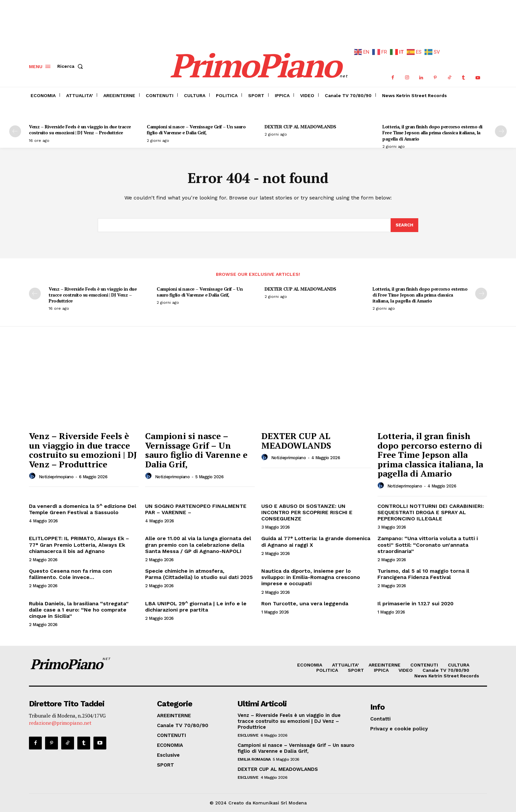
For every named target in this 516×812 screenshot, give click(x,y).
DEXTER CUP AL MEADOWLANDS (300, 127)
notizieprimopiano (56, 477)
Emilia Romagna (254, 759)
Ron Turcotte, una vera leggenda (305, 603)
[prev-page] (15, 131)
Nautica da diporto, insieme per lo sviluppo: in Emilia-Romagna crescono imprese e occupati (311, 577)
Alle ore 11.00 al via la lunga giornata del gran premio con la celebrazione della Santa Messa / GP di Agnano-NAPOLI (198, 545)
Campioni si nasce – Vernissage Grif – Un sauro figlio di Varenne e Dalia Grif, (196, 130)
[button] (71, 66)
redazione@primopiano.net (60, 723)
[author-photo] (33, 476)
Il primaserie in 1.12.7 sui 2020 (415, 603)
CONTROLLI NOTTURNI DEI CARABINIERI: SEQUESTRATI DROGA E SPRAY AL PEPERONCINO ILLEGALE (431, 512)
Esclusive (248, 735)
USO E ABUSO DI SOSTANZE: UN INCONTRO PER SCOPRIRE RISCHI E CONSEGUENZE (307, 512)
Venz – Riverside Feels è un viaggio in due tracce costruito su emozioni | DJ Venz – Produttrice (80, 130)
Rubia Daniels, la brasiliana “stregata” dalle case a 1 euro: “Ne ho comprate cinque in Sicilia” (79, 610)
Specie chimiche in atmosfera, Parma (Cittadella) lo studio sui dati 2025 (199, 574)
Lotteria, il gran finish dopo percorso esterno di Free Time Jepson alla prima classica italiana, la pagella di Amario (432, 132)
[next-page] (501, 131)
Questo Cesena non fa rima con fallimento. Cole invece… (70, 574)
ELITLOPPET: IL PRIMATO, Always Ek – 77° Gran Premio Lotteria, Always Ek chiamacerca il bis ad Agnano (79, 545)
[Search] (404, 225)
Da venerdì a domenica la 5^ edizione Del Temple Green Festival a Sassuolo (83, 509)
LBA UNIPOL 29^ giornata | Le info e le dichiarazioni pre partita (196, 607)
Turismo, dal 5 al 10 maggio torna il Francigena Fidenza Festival (423, 574)
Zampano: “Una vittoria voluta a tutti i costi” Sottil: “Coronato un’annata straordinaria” (428, 545)
